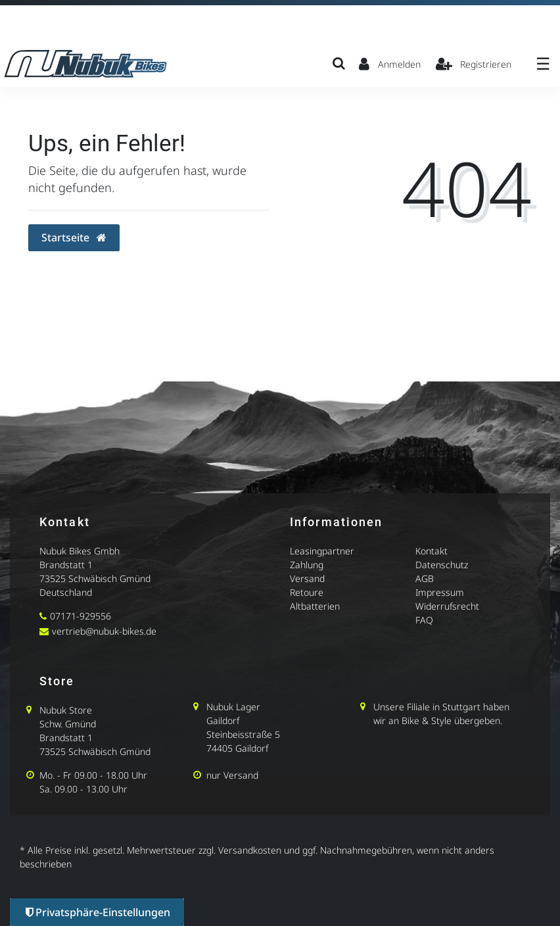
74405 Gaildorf (237, 748)
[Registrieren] (474, 63)
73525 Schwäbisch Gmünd (95, 578)
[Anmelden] (390, 63)
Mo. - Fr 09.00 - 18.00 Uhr (93, 775)
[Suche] (339, 63)
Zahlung (307, 565)
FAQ (424, 620)
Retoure (307, 592)
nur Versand (232, 775)
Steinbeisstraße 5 (243, 734)
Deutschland (66, 592)
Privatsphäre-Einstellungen (98, 912)
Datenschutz (442, 565)
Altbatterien (315, 606)
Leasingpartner (322, 551)
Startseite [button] (74, 237)
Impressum (440, 592)
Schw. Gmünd (68, 724)
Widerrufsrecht (447, 606)
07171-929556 (81, 616)
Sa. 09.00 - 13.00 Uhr (83, 789)
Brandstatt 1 (66, 565)
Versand (307, 578)
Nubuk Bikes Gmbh (80, 551)
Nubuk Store (66, 710)
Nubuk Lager (233, 707)
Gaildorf (223, 720)
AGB (425, 578)
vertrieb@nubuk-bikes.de (104, 631)
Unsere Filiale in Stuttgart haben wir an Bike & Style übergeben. (441, 714)
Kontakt (432, 551)
